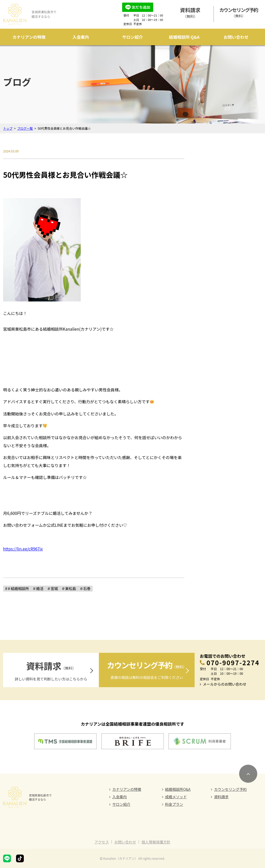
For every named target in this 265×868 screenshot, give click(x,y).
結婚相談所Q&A (178, 789)
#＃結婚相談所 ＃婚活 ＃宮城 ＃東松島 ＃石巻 (48, 588)
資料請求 (221, 797)
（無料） (190, 13)
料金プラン (174, 804)
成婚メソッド (176, 797)
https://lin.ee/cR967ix (23, 549)
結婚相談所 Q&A (184, 37)
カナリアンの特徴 (29, 37)
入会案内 (81, 37)
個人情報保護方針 (156, 842)
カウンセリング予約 (230, 789)
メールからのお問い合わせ (225, 684)
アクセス (102, 842)
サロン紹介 (132, 37)
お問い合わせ (236, 37)
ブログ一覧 (25, 128)
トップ (8, 128)
